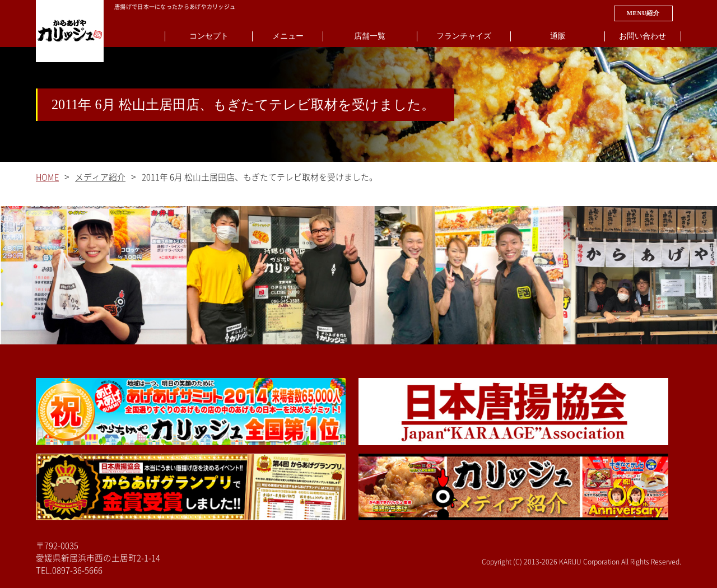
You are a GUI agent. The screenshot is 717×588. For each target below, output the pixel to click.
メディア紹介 (100, 177)
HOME (47, 177)
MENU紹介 (643, 13)
